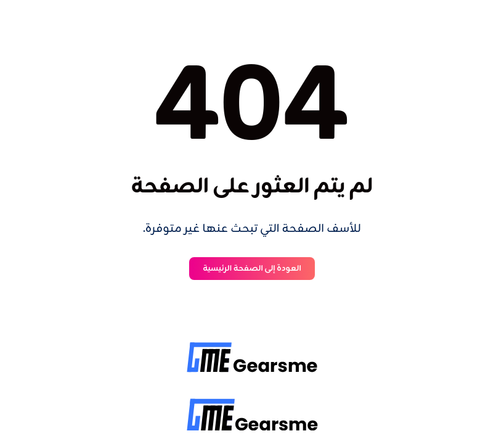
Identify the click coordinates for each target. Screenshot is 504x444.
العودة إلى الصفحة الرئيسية (252, 269)
